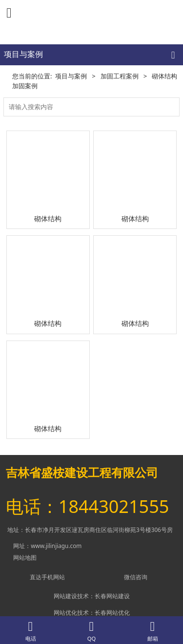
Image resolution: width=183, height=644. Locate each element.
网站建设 (65, 596)
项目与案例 (71, 76)
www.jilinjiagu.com (56, 546)
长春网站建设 (112, 596)
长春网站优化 (112, 612)
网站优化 (65, 612)
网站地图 (25, 557)
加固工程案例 (120, 76)
